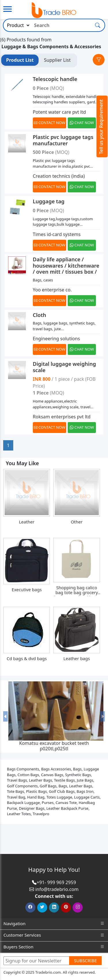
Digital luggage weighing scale (65, 367)
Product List (20, 60)
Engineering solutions (56, 339)
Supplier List (57, 60)
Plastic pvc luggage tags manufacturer (63, 140)
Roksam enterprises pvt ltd (62, 417)
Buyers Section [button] (54, 947)
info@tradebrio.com (57, 889)
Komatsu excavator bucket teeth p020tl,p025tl (54, 746)
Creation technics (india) (59, 176)
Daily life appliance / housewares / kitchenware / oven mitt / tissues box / (66, 265)
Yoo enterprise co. (52, 290)
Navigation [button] (54, 924)
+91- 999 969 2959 (56, 882)
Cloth (39, 315)
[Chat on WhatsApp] (82, 123)
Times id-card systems (57, 234)
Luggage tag (49, 201)
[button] (5, 716)
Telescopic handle (55, 79)
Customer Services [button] (54, 935)
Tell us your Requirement (101, 127)
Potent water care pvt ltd (59, 112)
